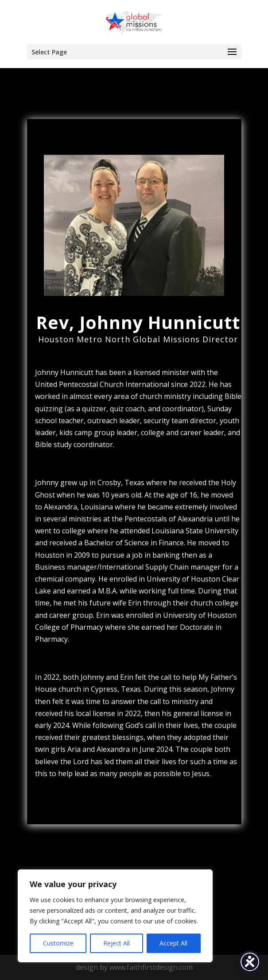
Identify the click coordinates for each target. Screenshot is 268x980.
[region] (115, 916)
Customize (58, 943)
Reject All (117, 943)
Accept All (173, 943)
